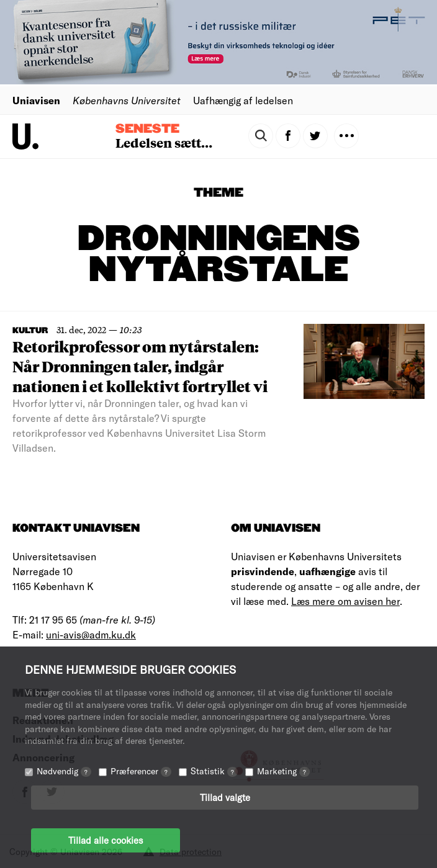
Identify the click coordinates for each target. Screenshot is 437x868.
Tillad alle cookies (106, 840)
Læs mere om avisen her (345, 601)
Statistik (214, 771)
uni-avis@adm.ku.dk (91, 634)
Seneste (147, 129)
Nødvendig (64, 771)
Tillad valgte (225, 797)
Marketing (283, 771)
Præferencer (141, 771)
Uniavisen (36, 100)
